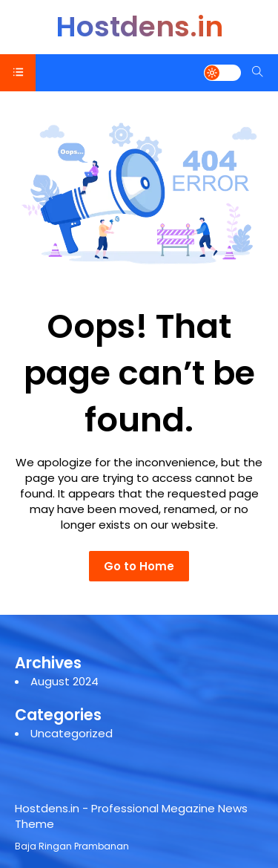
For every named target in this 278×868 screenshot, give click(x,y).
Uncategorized (72, 733)
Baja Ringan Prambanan (72, 846)
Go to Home (139, 566)
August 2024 (64, 681)
